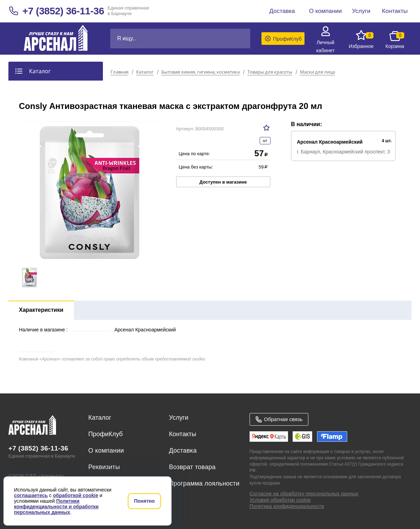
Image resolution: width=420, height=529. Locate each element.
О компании (106, 451)
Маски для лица (317, 72)
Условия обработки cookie (280, 500)
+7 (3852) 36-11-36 (63, 11)
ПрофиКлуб (105, 434)
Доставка (183, 451)
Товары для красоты (270, 72)
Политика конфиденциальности (287, 506)
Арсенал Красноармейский (330, 142)
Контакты (183, 434)
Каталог (145, 72)
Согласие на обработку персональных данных (304, 494)
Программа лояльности (204, 483)
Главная (120, 72)
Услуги (179, 418)
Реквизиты (104, 467)
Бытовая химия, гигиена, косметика (201, 72)
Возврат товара (192, 467)
